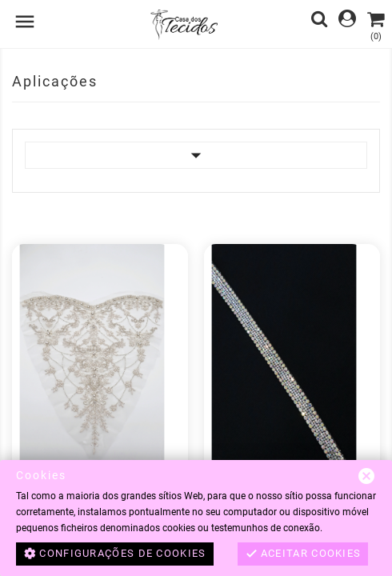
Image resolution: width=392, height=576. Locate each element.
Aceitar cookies (303, 554)
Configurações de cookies (115, 554)
